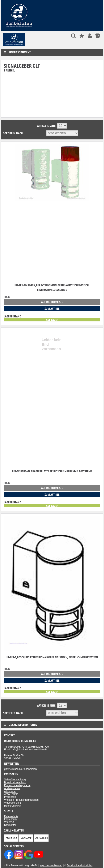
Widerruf (9, 822)
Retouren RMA (13, 806)
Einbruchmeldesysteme (17, 785)
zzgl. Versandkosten (51, 865)
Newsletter (10, 825)
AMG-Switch (11, 794)
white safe (10, 791)
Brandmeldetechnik (15, 782)
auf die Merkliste (52, 302)
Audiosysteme (12, 788)
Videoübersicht (13, 803)
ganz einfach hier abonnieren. (21, 769)
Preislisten (10, 797)
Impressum (10, 819)
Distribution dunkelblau (80, 865)
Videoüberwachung (15, 780)
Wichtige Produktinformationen (21, 800)
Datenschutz (11, 816)
